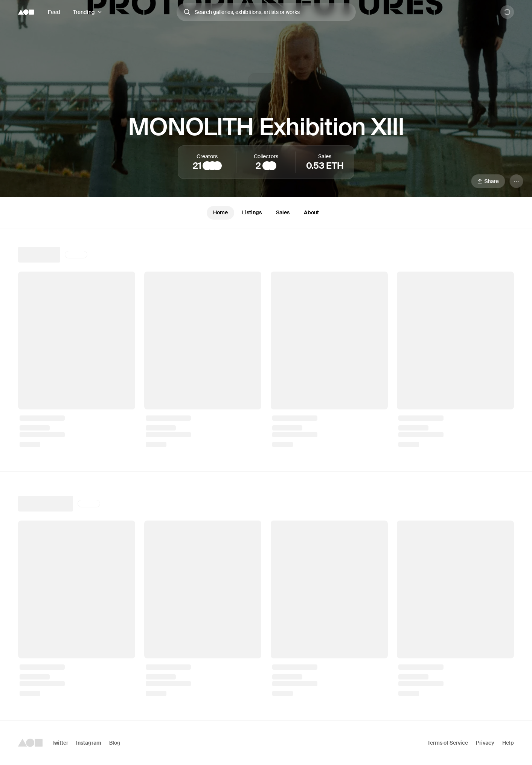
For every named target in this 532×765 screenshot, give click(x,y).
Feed (54, 12)
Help (508, 743)
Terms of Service (448, 743)
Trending (84, 12)
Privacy (485, 743)
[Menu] (516, 181)
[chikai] (272, 166)
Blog (115, 743)
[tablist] (266, 213)
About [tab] (311, 212)
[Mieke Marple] (207, 166)
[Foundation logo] (26, 12)
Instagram (89, 743)
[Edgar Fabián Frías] (212, 166)
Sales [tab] (283, 212)
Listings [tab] (252, 212)
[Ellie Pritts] (217, 166)
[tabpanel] (266, 475)
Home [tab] (220, 212)
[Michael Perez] (267, 166)
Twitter (60, 743)
